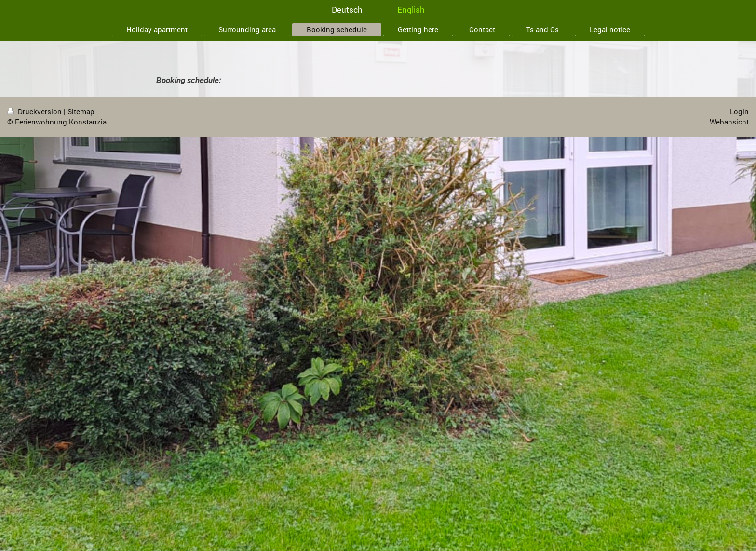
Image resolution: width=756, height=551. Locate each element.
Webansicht (729, 122)
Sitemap (81, 111)
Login (739, 111)
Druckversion (35, 111)
